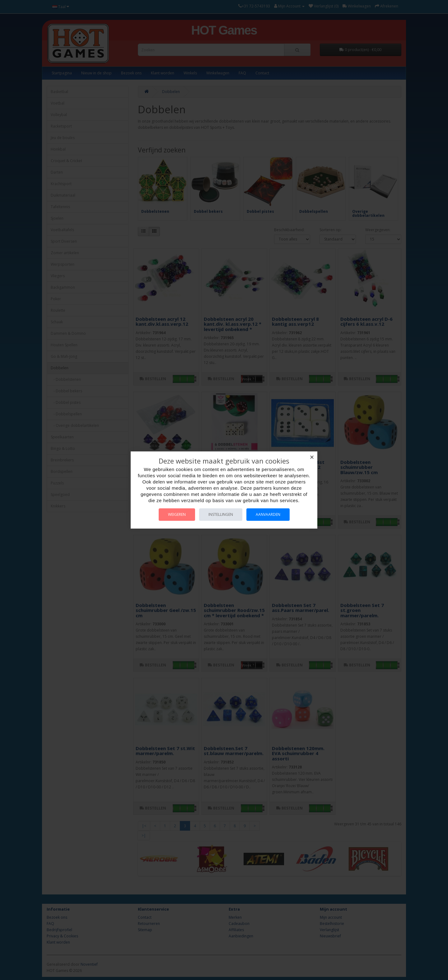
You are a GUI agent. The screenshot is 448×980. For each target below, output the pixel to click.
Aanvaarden (268, 514)
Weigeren (177, 514)
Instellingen (221, 514)
